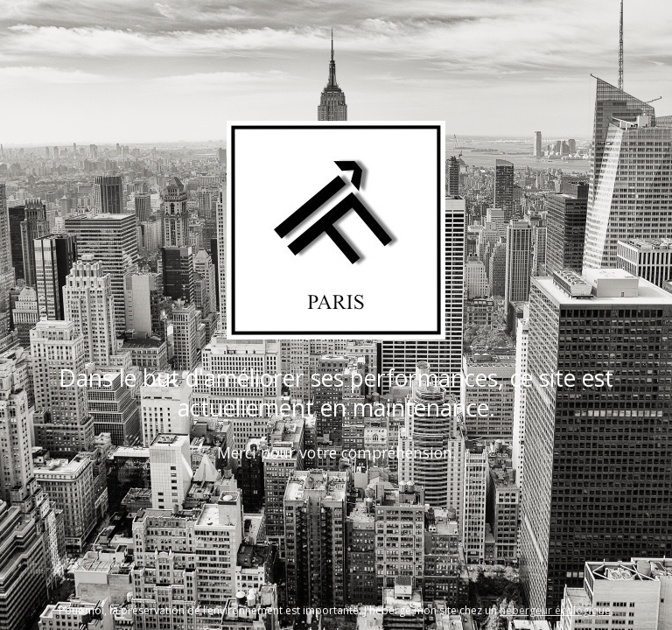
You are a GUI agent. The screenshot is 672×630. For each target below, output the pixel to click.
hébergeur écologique (555, 610)
